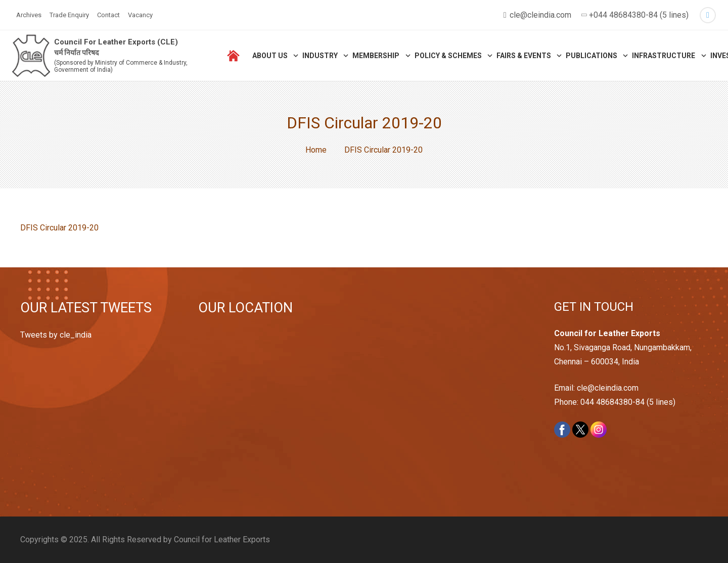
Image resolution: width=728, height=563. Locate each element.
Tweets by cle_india (56, 335)
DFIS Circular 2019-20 (59, 228)
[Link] (31, 56)
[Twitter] (708, 15)
